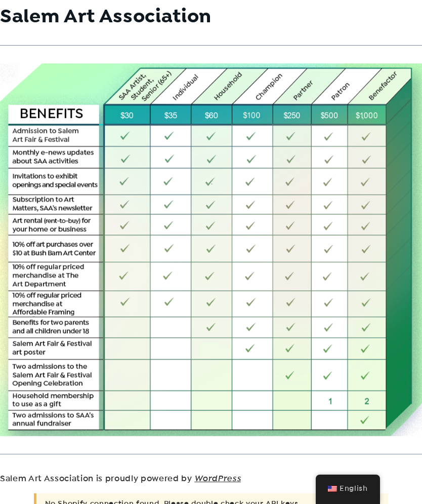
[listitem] (144, 192)
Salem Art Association (106, 16)
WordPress (218, 479)
